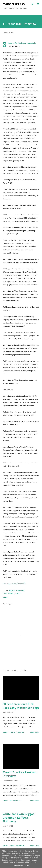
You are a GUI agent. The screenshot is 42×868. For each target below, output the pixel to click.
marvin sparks (9, 594)
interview (20, 590)
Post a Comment (17, 732)
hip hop (12, 590)
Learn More (18, 866)
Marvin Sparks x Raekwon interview (20, 774)
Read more (35, 732)
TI (21, 594)
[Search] (33, 4)
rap (17, 594)
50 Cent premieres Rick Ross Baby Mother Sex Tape (21, 706)
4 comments (15, 800)
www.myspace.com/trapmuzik (14, 584)
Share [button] (5, 597)
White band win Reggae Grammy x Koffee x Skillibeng (19, 818)
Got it (27, 866)
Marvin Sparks (14, 4)
